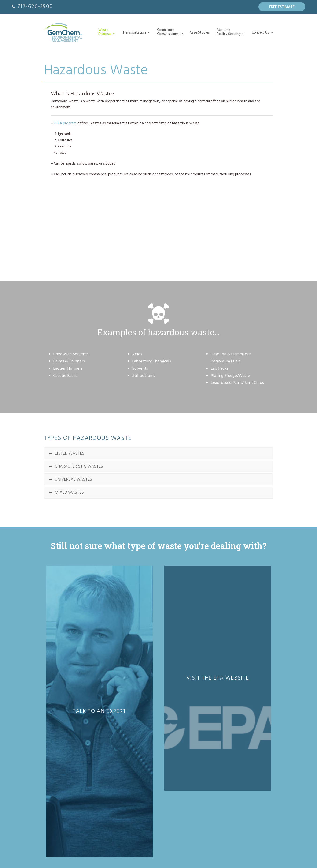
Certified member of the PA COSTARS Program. (74, 806)
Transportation (136, 724)
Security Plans (136, 801)
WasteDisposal (131, 690)
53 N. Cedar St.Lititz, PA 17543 (222, 677)
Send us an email (223, 696)
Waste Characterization (143, 758)
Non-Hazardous (138, 737)
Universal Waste (138, 711)
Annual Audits (136, 811)
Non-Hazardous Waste (142, 716)
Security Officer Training (143, 795)
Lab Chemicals (137, 706)
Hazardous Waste (139, 701)
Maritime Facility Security (137, 785)
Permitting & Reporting (142, 768)
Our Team (134, 832)
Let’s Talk (133, 827)
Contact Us (133, 819)
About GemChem (139, 837)
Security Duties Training (143, 806)
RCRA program (65, 123)
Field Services (136, 763)
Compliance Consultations (135, 747)
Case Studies (135, 776)
